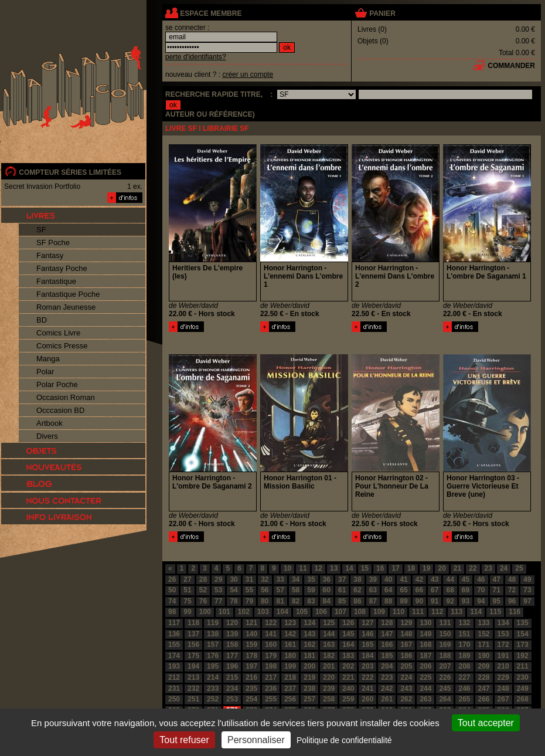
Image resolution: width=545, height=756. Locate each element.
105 (302, 612)
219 (309, 677)
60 (327, 590)
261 (387, 699)
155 (174, 645)
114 (476, 612)
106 (321, 612)
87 (373, 601)
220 (329, 677)
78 (234, 601)
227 (464, 677)
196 (232, 666)
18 (411, 568)
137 (193, 634)
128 (387, 623)
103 (263, 612)
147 (387, 634)
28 (203, 579)
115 (495, 612)
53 (218, 590)
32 (265, 579)
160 (271, 645)
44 (450, 579)
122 (271, 623)
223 (387, 677)
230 (523, 677)
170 (464, 645)
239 (329, 689)
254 (251, 699)
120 (232, 623)
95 (497, 601)
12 (319, 568)
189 (464, 656)
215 (232, 677)
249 (523, 689)
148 (406, 634)
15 (365, 568)
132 (464, 623)
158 (232, 645)
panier (382, 13)
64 (388, 590)
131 (445, 623)
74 (172, 601)
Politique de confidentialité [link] (344, 740)
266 (484, 699)
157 (213, 645)
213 (193, 677)
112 (437, 612)
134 (503, 623)
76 (203, 601)
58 (296, 590)
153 (503, 634)
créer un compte (248, 74)
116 (515, 612)
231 (174, 689)
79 (249, 601)
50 (172, 590)
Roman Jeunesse (66, 307)
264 (445, 699)
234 (232, 689)
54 (234, 590)
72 (512, 590)
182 (329, 656)
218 (290, 677)
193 (174, 666)
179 (271, 656)
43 (435, 579)
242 (387, 689)
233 (213, 689)
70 (481, 590)
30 (234, 579)
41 (403, 579)
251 (193, 699)
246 (464, 689)
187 (425, 656)
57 (280, 590)
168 (425, 645)
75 (187, 601)
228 (484, 677)
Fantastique (56, 281)
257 (309, 699)
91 (435, 601)
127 (367, 623)
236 (271, 689)
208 (464, 666)
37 (342, 579)
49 (527, 579)
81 (280, 601)
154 (523, 634)
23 (488, 568)
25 (519, 568)
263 (425, 699)
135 (523, 623)
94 (481, 601)
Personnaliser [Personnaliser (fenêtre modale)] (256, 740)
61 (342, 590)
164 (348, 645)
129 (406, 623)
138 (213, 634)
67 (435, 590)
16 (380, 568)
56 (265, 590)
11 (303, 568)
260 (367, 699)
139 (232, 634)
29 (218, 579)
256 (290, 699)
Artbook (50, 423)
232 (193, 689)
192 (523, 656)
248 (503, 689)
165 (367, 645)
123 (290, 623)
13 (334, 568)
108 (360, 612)
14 (349, 568)
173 (523, 645)
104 (282, 612)
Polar (45, 372)
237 (290, 689)
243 (406, 689)
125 (329, 623)
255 (271, 699)
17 (395, 568)
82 (296, 601)
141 (271, 634)
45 (466, 579)
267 (503, 699)
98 (172, 612)
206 (425, 666)
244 (425, 689)
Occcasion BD (60, 410)
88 (388, 601)
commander (511, 66)
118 (193, 623)
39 (373, 579)
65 (403, 590)
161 (290, 645)
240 (348, 689)
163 (329, 645)
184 (367, 656)
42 (419, 579)
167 (406, 645)
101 (224, 612)
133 (484, 623)
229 (503, 677)
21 (457, 568)
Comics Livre (58, 333)
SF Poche (53, 243)
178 (251, 656)
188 (445, 656)
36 (327, 579)
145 (348, 634)
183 (348, 656)
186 (406, 656)
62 (357, 590)
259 (348, 699)
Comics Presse (62, 346)
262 (406, 699)
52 (203, 590)
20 (442, 568)
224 (406, 677)
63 (373, 590)
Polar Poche (57, 384)
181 (309, 656)
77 (218, 601)
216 (251, 677)
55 (249, 590)
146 (367, 634)
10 (287, 568)
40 (388, 579)
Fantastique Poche (68, 294)
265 (464, 699)
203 (367, 666)
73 (527, 590)
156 (193, 645)
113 (457, 612)
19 (426, 568)
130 (425, 623)
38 (357, 579)
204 (387, 666)
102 (244, 612)
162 (309, 645)
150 (445, 634)
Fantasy (50, 255)
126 (348, 623)
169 (445, 645)
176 (213, 656)
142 (290, 634)
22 (473, 568)
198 (271, 666)
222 (367, 677)
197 (251, 666)
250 (174, 699)
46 (481, 579)
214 (213, 677)
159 (251, 645)
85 (342, 601)
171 (484, 645)
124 (309, 623)
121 (251, 623)
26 (172, 579)
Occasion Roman (66, 397)
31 (249, 579)
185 (387, 656)
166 (387, 645)
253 (232, 699)
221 (348, 677)
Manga (48, 359)
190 (484, 656)
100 (205, 612)
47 (497, 579)
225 (425, 677)
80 (265, 601)
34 (296, 579)
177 (232, 656)
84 (327, 601)
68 (450, 590)
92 (450, 601)
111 (418, 612)
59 (311, 590)
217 (271, 677)
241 (367, 689)
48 (512, 579)
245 (445, 689)
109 (379, 612)
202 (348, 666)
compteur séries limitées (70, 172)
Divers (47, 436)
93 (466, 601)
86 (357, 601)
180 (290, 656)
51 (187, 590)
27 (187, 579)
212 (174, 677)
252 (213, 699)
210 (503, 666)
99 (187, 612)
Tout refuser (184, 740)
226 (445, 677)
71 (497, 590)
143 (309, 634)
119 (213, 623)
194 (193, 666)
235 (251, 689)
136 (174, 634)
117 (174, 623)
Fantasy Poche (62, 268)
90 (419, 601)
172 (503, 645)
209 (484, 666)
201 (329, 666)
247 (484, 689)
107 (340, 612)
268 (523, 699)
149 (425, 634)
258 (329, 699)
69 (466, 590)
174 (174, 656)
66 (419, 590)
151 (464, 634)
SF (41, 230)
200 (309, 666)
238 (309, 689)
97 (527, 601)
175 (193, 656)
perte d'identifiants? (196, 57)
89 (403, 601)
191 (503, 656)
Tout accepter (486, 723)
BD (42, 320)
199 (290, 666)
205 (406, 666)
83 (311, 601)
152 (484, 634)
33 (280, 579)
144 (329, 634)
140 (251, 634)
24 (504, 568)
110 (398, 612)
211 (523, 666)
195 (213, 666)
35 (311, 579)
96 (512, 601)
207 (445, 666)
